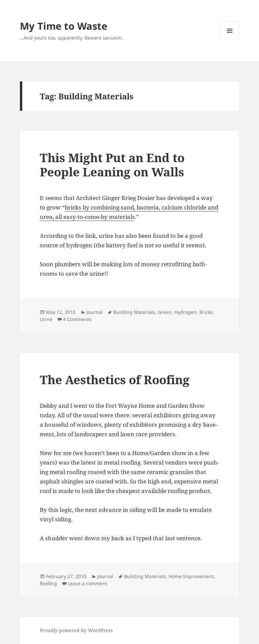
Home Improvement (191, 576)
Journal (94, 312)
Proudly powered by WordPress (76, 630)
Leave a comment (88, 583)
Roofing (48, 583)
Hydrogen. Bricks (194, 312)
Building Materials (134, 312)
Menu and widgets (230, 40)
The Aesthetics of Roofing (115, 380)
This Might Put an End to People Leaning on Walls (112, 165)
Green (165, 312)
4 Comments (77, 319)
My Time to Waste (64, 26)
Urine (46, 319)
